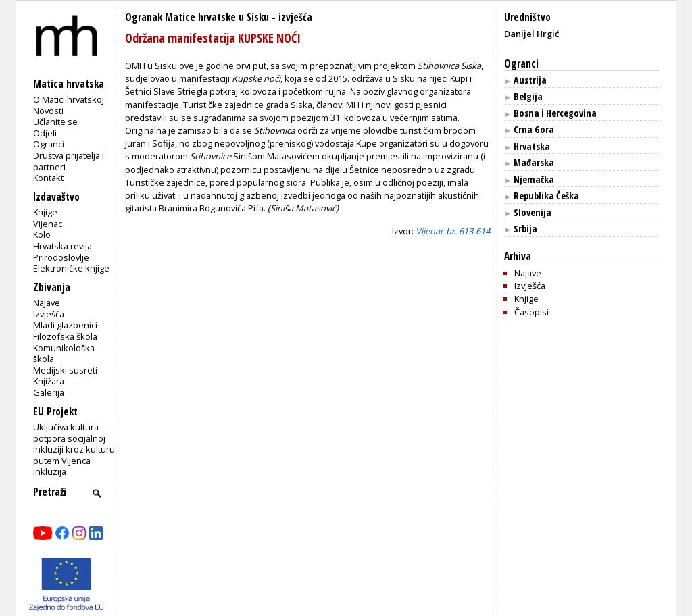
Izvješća (49, 314)
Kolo (42, 234)
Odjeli (45, 133)
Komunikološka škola (64, 354)
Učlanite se (55, 122)
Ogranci (49, 144)
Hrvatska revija (63, 246)
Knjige (45, 212)
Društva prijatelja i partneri (69, 161)
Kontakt (48, 178)
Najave (47, 303)
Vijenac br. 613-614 (453, 231)
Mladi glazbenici (65, 325)
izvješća (295, 17)
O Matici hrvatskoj (69, 99)
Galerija (49, 392)
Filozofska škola (65, 336)
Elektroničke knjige (71, 268)
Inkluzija (50, 471)
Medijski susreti (65, 370)
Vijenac (48, 224)
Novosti (48, 111)
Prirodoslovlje (61, 257)
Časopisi (532, 312)
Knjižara (49, 381)
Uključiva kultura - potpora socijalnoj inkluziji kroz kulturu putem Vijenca (74, 444)
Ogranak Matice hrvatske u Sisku (197, 17)
